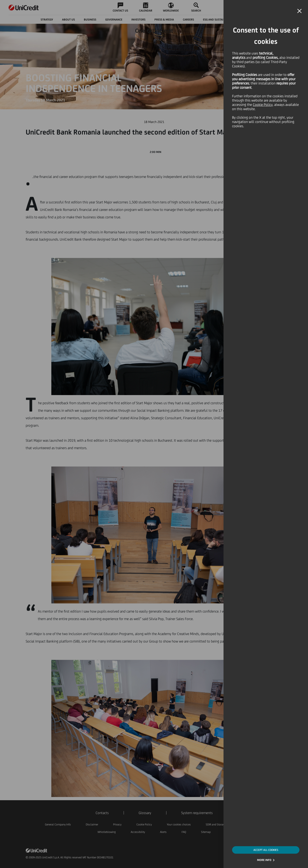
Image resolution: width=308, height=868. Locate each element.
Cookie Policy (263, 105)
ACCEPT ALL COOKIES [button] (266, 850)
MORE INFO (264, 860)
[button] (299, 11)
